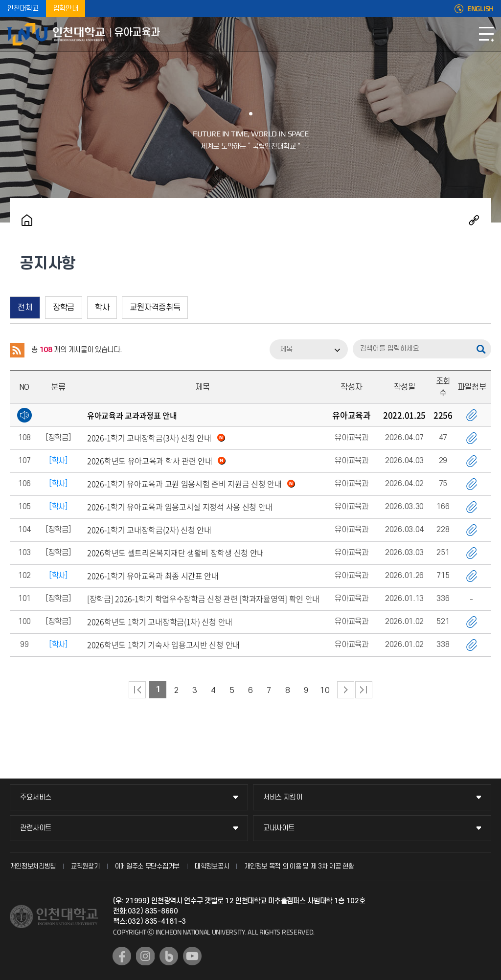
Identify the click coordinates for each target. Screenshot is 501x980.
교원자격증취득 (155, 308)
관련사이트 (36, 828)
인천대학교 (23, 9)
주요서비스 (36, 797)
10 (325, 690)
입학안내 (66, 9)
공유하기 (474, 220)
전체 (25, 308)
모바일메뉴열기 (486, 34)
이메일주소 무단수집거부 (147, 866)
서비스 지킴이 (283, 797)
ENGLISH (480, 9)
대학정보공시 (212, 866)
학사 (102, 308)
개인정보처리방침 (33, 866)
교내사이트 (279, 828)
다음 (346, 690)
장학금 (64, 308)
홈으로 (27, 220)
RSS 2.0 (17, 350)
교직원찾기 (85, 866)
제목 (286, 349)
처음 (137, 690)
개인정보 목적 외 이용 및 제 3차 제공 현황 (299, 866)
